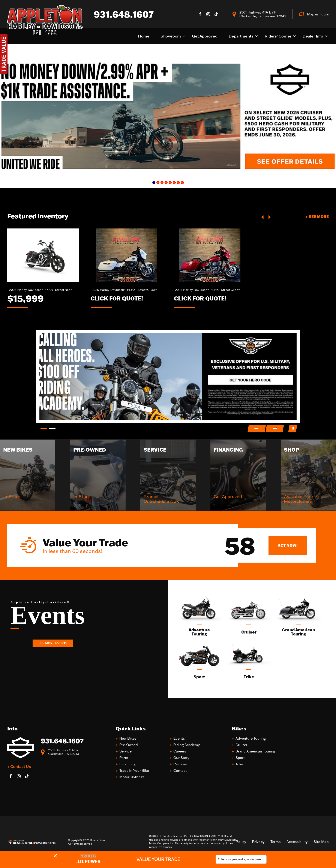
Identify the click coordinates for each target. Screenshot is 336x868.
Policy (241, 842)
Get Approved (205, 36)
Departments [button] (241, 36)
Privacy (258, 842)
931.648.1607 (62, 741)
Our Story (181, 758)
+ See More (317, 216)
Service (125, 751)
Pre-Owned (129, 745)
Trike (239, 764)
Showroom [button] (171, 36)
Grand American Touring (255, 751)
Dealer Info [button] (313, 36)
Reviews (180, 764)
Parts (124, 758)
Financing (127, 764)
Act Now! (288, 545)
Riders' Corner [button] (278, 36)
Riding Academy (187, 745)
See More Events (53, 643)
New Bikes (128, 738)
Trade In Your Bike (134, 771)
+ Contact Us (19, 766)
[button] (263, 217)
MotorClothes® (132, 777)
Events (179, 738)
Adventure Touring (251, 738)
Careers (180, 751)
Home (144, 36)
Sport (240, 758)
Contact (180, 771)
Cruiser (241, 745)
